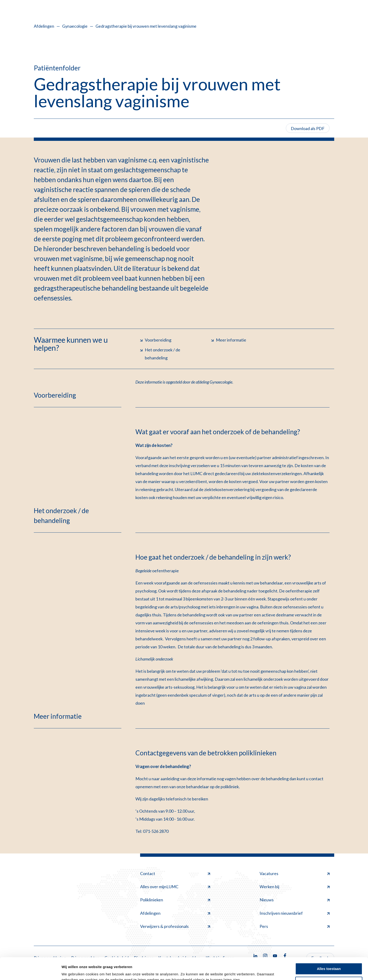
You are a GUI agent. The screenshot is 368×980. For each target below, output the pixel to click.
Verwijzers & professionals (175, 926)
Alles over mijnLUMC (175, 887)
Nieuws (295, 900)
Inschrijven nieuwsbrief (295, 913)
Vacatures (295, 873)
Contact (175, 873)
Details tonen (73, 971)
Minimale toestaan (329, 960)
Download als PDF (308, 128)
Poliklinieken (175, 900)
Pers (295, 926)
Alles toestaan (329, 947)
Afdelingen (44, 26)
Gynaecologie (75, 26)
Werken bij (295, 887)
